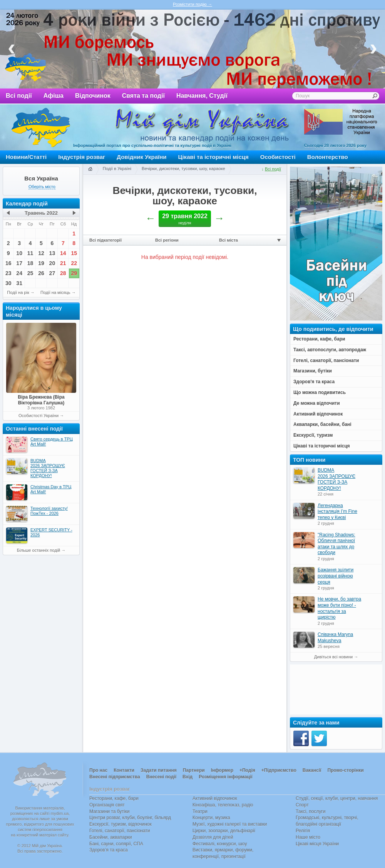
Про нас (98, 770)
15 (74, 253)
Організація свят (107, 805)
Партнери (194, 770)
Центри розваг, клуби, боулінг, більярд (130, 818)
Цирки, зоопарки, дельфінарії (224, 831)
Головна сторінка (90, 169)
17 (19, 263)
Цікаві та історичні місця (213, 157)
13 (52, 253)
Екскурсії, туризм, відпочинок (121, 824)
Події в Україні (117, 169)
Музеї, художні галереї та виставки (230, 824)
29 (74, 273)
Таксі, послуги (311, 811)
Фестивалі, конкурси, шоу (220, 844)
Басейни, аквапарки (111, 837)
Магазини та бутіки (109, 811)
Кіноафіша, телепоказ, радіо (223, 805)
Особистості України (38, 416)
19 (41, 263)
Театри (200, 811)
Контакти (124, 770)
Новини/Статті (26, 157)
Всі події (19, 96)
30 (8, 283)
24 (19, 273)
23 (8, 273)
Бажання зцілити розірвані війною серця (336, 576)
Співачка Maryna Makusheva (335, 638)
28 (63, 273)
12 (41, 253)
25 (30, 273)
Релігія (303, 831)
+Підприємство (279, 770)
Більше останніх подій (38, 550)
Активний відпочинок (215, 798)
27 (52, 273)
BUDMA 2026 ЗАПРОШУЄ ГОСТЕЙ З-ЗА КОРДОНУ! (336, 479)
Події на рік (18, 292)
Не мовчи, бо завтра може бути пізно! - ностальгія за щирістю (339, 608)
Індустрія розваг (82, 157)
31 (19, 283)
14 (63, 253)
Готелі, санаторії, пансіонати (120, 831)
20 (52, 263)
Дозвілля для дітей (213, 837)
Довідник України (141, 157)
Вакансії (312, 770)
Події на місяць (55, 292)
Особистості (278, 157)
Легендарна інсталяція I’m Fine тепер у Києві (337, 512)
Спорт (302, 805)
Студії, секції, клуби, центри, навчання (337, 798)
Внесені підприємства (115, 777)
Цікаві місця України (317, 844)
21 (63, 263)
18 (30, 263)
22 (74, 263)
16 (8, 263)
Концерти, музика (211, 818)
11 (30, 253)
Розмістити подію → (192, 4)
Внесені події (161, 777)
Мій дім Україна (41, 127)
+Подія (247, 770)
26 (41, 273)
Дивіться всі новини (333, 657)
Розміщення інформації (225, 777)
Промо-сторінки (345, 770)
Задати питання (159, 770)
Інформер (222, 770)
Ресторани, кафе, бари (114, 798)
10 (19, 253)
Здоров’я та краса (109, 850)
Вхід (187, 777)
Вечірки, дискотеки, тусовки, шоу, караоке (183, 169)
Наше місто (308, 837)
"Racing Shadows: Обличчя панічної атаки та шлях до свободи (336, 544)
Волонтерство (328, 157)
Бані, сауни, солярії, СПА (116, 844)
